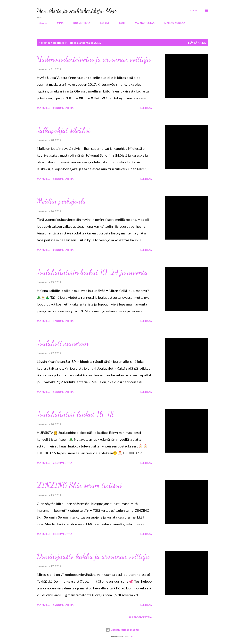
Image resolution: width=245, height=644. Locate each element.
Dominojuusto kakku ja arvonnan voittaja (93, 556)
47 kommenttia (63, 321)
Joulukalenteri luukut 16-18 (75, 414)
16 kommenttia (63, 605)
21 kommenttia (63, 108)
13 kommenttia (63, 179)
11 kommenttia (63, 392)
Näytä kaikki (197, 43)
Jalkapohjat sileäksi (63, 130)
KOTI (120, 23)
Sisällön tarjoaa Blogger (123, 630)
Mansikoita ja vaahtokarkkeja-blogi (77, 10)
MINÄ (58, 23)
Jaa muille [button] (43, 108)
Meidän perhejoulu (61, 201)
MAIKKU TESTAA (143, 23)
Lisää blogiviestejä (139, 617)
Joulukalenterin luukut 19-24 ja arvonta (92, 272)
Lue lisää (146, 108)
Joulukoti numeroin (63, 343)
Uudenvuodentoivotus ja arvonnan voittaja (94, 59)
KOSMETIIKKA (80, 23)
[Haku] (193, 11)
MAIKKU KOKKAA (173, 23)
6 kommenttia (63, 463)
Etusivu (41, 23)
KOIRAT (103, 23)
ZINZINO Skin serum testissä (79, 485)
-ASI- (132, 636)
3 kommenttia (63, 534)
